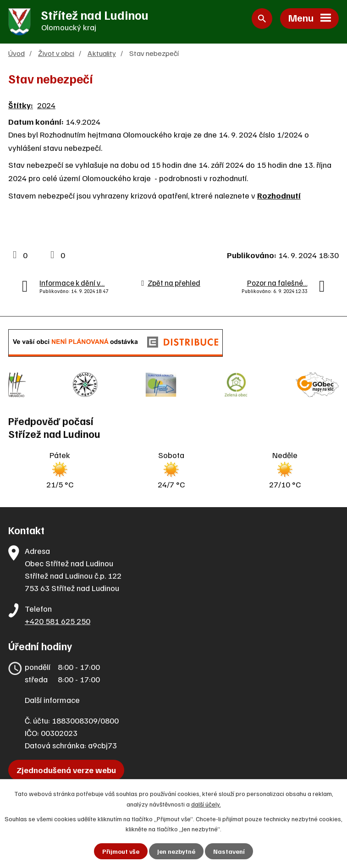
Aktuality (102, 53)
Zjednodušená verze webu (66, 769)
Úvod (17, 53)
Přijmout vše (121, 851)
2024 (46, 105)
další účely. (206, 804)
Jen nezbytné (176, 851)
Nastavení (229, 851)
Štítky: (21, 105)
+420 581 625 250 (58, 620)
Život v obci (56, 53)
